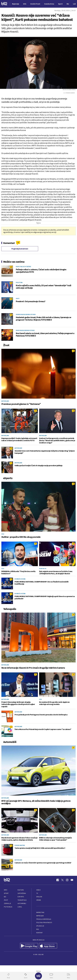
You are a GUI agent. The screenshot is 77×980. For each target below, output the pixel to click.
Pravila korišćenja (44, 919)
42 (11, 283)
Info (6, 890)
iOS (40, 699)
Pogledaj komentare (20, 249)
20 (11, 331)
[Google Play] (29, 946)
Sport (6, 893)
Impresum (40, 916)
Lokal (20, 907)
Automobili (22, 903)
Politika (19, 282)
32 (11, 315)
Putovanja (8, 907)
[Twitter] (62, 880)
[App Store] (48, 946)
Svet (18, 298)
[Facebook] (58, 880)
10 (11, 267)
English (39, 897)
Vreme (39, 900)
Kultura (21, 890)
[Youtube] (72, 880)
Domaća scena (20, 579)
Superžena (22, 893)
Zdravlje (7, 903)
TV (37, 893)
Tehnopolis (22, 900)
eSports (21, 897)
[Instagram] (67, 880)
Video (38, 890)
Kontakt (40, 933)
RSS (38, 929)
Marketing (40, 912)
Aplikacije (40, 926)
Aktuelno (5, 401)
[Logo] (4, 4)
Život (6, 900)
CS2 (3, 534)
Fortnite (43, 569)
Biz (5, 897)
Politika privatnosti (44, 923)
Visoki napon (20, 845)
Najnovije (16, 4)
